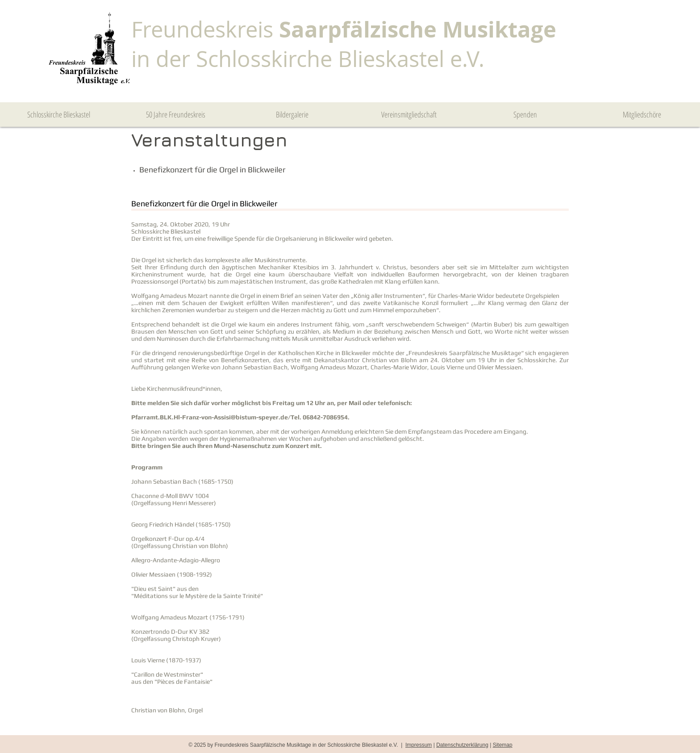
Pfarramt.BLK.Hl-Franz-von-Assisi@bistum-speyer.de (210, 417)
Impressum (419, 745)
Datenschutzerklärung (462, 745)
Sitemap (503, 745)
